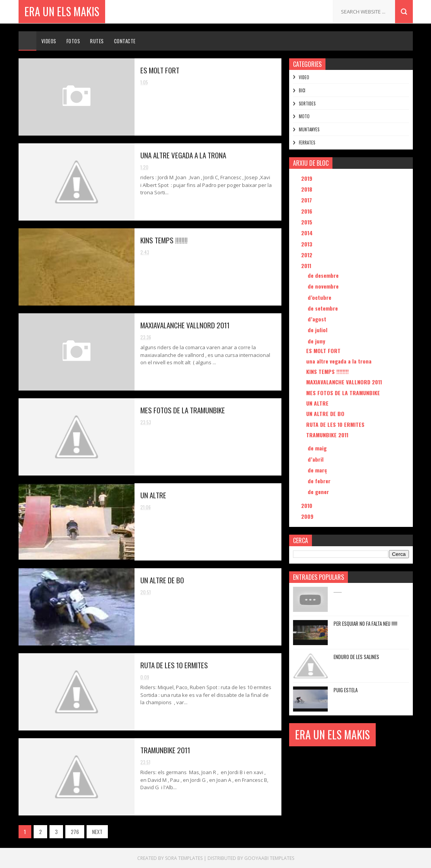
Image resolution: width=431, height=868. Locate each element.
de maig (318, 448)
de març (318, 470)
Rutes (97, 41)
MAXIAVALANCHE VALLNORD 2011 (185, 325)
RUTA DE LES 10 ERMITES (174, 665)
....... (338, 590)
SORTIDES (307, 104)
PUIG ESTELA (346, 690)
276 (75, 831)
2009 (308, 516)
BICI (302, 90)
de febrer (320, 481)
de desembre (324, 275)
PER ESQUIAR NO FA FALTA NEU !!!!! (365, 623)
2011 (307, 266)
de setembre (324, 308)
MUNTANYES (309, 129)
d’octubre (320, 297)
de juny (317, 341)
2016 (307, 211)
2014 (308, 233)
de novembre (324, 286)
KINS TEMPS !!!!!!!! (164, 240)
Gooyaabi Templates (269, 858)
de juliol (318, 330)
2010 (307, 505)
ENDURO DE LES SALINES (356, 657)
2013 (307, 244)
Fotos (73, 41)
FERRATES (307, 143)
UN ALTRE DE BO (162, 580)
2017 (307, 200)
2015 (307, 222)
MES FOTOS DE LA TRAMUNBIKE (183, 410)
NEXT (97, 831)
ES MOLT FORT (160, 70)
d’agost (318, 319)
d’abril (316, 459)
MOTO (304, 116)
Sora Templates (184, 858)
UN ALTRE (153, 495)
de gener (319, 492)
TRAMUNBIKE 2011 (165, 750)
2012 (307, 255)
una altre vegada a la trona (183, 155)
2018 (307, 189)
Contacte (125, 41)
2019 (307, 178)
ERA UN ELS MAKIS (62, 11)
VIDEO (304, 77)
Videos (49, 41)
